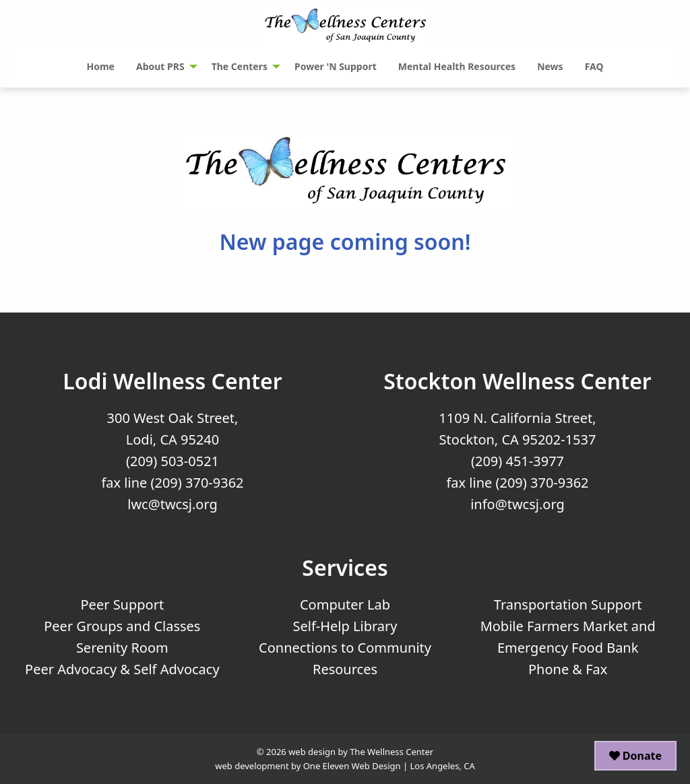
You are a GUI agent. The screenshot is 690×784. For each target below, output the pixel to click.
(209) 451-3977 (517, 461)
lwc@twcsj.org (172, 504)
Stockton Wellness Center (517, 381)
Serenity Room (122, 648)
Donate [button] (635, 756)
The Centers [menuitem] (240, 66)
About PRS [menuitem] (160, 66)
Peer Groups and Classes (122, 626)
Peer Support (123, 605)
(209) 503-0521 (172, 461)
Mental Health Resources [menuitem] (457, 66)
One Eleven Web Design (352, 766)
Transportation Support (568, 605)
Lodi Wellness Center (172, 381)
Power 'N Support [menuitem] (336, 66)
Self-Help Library (345, 626)
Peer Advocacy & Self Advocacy (122, 669)
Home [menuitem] (100, 66)
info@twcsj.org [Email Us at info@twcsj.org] (517, 504)
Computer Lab (345, 605)
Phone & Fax (568, 669)
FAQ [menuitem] (594, 66)
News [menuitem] (550, 66)
